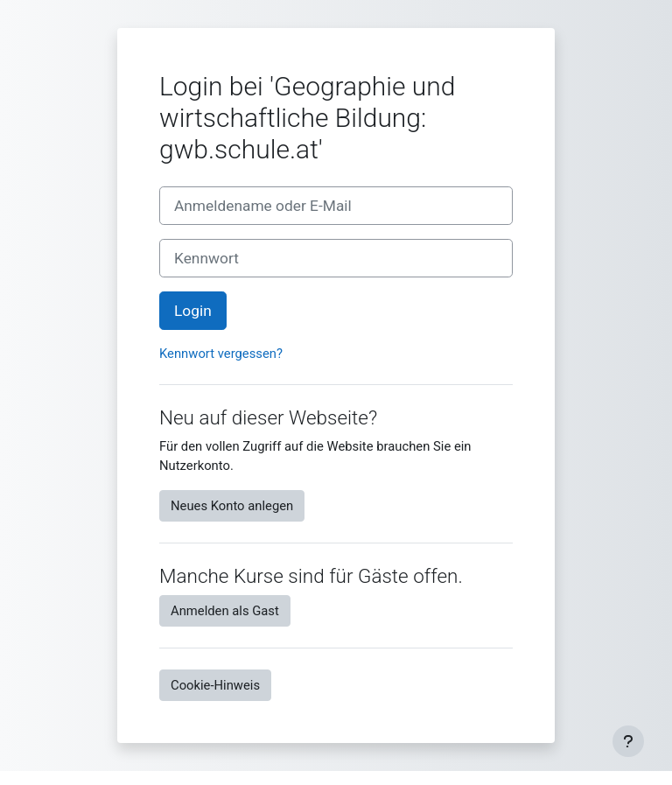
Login (193, 311)
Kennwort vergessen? (221, 354)
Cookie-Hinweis (215, 685)
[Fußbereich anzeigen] (628, 741)
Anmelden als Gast (225, 611)
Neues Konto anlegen (232, 506)
